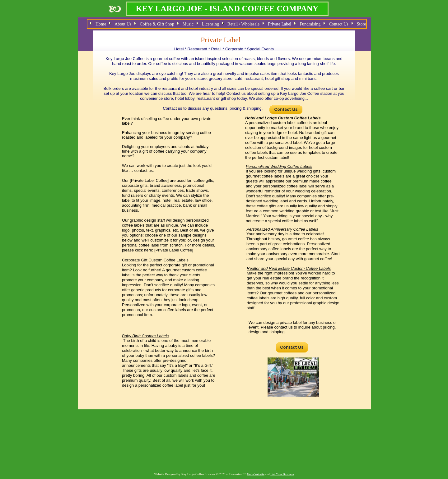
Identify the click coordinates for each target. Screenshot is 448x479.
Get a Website (256, 474)
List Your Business (282, 474)
